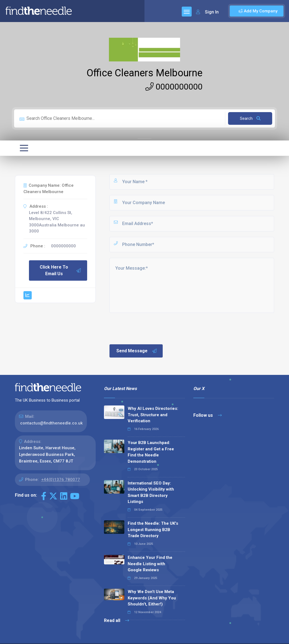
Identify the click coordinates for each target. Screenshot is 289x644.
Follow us (208, 415)
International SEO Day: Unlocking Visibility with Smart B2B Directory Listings (151, 493)
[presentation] (151, 328)
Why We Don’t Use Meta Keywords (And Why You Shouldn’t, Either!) (152, 598)
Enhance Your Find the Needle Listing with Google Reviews (150, 564)
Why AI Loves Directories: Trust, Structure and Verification (153, 415)
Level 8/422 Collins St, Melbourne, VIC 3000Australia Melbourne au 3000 (57, 222)
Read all (117, 620)
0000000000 (174, 87)
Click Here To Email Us (61, 270)
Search (250, 118)
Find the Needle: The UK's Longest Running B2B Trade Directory (153, 530)
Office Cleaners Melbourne (144, 73)
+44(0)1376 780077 (61, 480)
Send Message (137, 351)
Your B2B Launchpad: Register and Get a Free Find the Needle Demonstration (151, 452)
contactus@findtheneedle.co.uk (51, 423)
